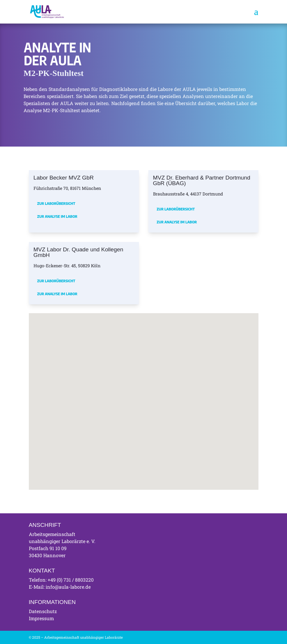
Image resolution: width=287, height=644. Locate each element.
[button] (110, 389)
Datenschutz (43, 611)
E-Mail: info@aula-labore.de (60, 587)
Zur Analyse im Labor (57, 216)
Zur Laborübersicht (56, 203)
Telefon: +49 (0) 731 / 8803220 (61, 580)
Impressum (41, 618)
